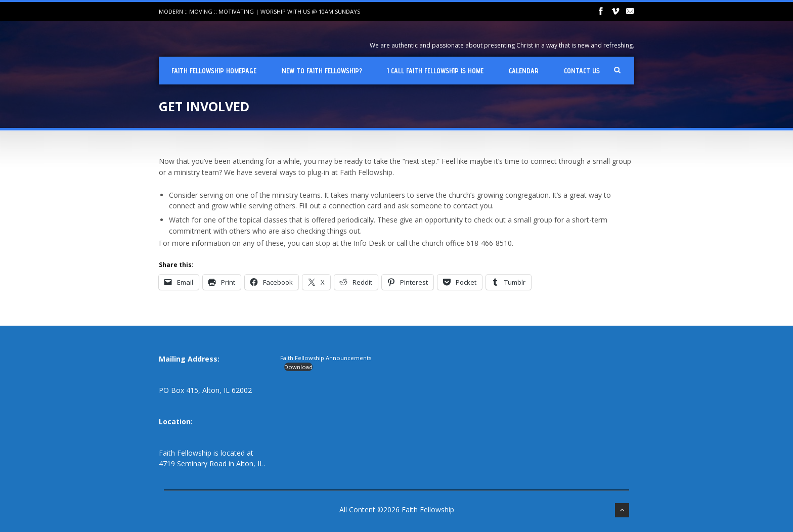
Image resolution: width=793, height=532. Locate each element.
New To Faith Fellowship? (322, 71)
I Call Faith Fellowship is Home (435, 71)
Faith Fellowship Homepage (214, 71)
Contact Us (582, 71)
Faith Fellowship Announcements (326, 358)
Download (298, 367)
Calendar (524, 71)
